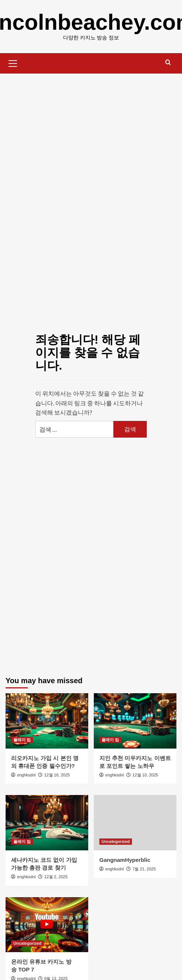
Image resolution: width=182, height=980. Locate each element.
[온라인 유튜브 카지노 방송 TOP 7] (47, 925)
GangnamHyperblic (125, 860)
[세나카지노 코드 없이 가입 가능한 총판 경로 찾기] (47, 823)
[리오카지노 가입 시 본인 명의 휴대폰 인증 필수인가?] (47, 721)
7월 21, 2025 (144, 869)
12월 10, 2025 (145, 775)
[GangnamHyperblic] (135, 823)
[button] (13, 62)
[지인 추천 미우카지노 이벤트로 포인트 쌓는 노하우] (135, 721)
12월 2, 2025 (56, 877)
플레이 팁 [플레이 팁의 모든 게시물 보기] (22, 740)
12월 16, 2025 (57, 775)
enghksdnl (26, 775)
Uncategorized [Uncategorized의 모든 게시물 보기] (116, 841)
